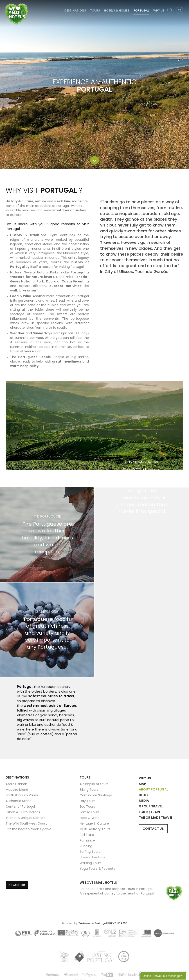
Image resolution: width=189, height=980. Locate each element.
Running (86, 846)
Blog (143, 795)
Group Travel (151, 806)
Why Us (159, 10)
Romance (87, 840)
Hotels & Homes (117, 10)
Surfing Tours (90, 852)
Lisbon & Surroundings (23, 812)
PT (179, 11)
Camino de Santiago (96, 795)
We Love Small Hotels (5, 2)
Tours (95, 10)
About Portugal (154, 789)
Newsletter (17, 885)
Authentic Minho (19, 801)
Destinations (75, 10)
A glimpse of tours (94, 784)
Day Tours (88, 801)
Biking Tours (89, 790)
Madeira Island (17, 790)
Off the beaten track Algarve (28, 829)
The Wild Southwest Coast (26, 823)
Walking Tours (91, 863)
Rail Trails (87, 835)
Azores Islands (17, 784)
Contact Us (153, 829)
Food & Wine (90, 818)
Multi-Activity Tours (95, 829)
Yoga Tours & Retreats (97, 869)
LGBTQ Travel (151, 812)
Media (144, 801)
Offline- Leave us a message (161, 976)
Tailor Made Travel (156, 818)
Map (142, 784)
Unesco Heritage (93, 857)
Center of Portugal (20, 807)
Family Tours (90, 812)
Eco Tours (87, 807)
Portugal (141, 10)
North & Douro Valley (22, 795)
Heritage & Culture (94, 823)
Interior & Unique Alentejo (26, 818)
